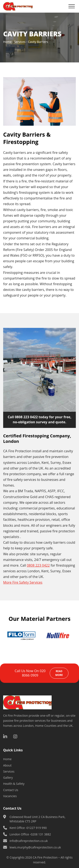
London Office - (30, 834)
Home (7, 42)
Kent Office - (28, 828)
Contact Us (11, 790)
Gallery (8, 778)
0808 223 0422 (26, 417)
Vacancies (10, 796)
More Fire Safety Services (23, 582)
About (7, 765)
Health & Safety (14, 784)
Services (20, 42)
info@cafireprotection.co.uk (29, 841)
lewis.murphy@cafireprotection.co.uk (35, 847)
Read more (59, 673)
